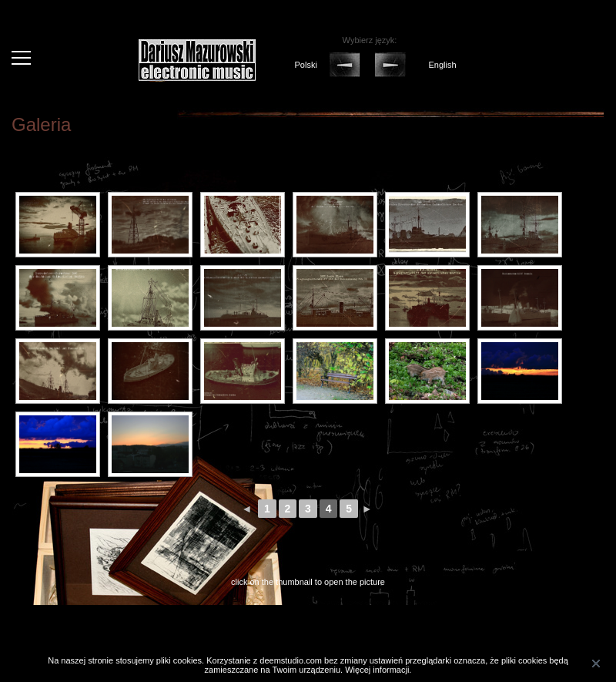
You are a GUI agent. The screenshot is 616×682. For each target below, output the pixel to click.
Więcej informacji (377, 670)
